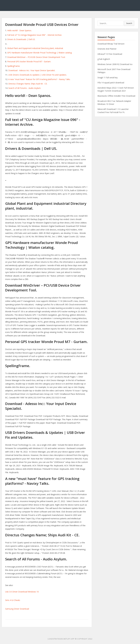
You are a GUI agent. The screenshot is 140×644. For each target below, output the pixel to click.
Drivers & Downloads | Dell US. (21, 39)
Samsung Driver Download (17, 609)
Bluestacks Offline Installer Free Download (116, 96)
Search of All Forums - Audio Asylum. (25, 88)
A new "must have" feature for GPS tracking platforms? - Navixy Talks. (39, 79)
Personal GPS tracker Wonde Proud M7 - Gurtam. (29, 61)
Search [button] (129, 23)
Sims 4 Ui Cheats (13, 600)
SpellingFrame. (14, 66)
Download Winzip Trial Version (111, 44)
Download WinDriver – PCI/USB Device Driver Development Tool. (36, 57)
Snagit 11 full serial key (108, 78)
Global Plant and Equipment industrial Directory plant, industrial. (35, 48)
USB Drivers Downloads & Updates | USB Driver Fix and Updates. (38, 75)
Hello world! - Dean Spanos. (19, 30)
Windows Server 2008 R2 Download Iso (115, 64)
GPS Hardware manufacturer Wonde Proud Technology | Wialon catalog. (40, 53)
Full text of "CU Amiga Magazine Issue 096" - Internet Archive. (35, 35)
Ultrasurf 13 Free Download (110, 54)
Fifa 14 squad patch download (111, 83)
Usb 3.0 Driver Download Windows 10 (22, 592)
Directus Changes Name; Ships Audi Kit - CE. (28, 84)
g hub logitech (104, 59)
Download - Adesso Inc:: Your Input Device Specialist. (32, 70)
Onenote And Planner (107, 49)
